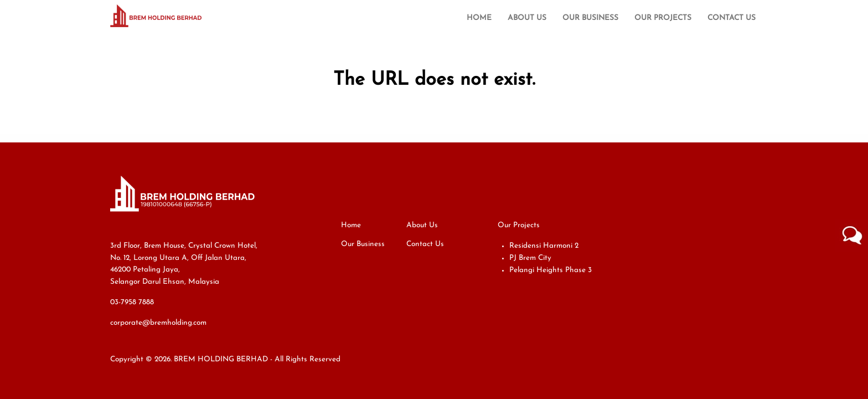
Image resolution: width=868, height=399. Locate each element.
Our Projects (663, 18)
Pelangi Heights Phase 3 (551, 270)
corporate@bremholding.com (158, 323)
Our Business (590, 18)
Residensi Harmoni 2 (544, 246)
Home (479, 18)
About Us (527, 18)
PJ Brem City (530, 258)
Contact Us (732, 18)
